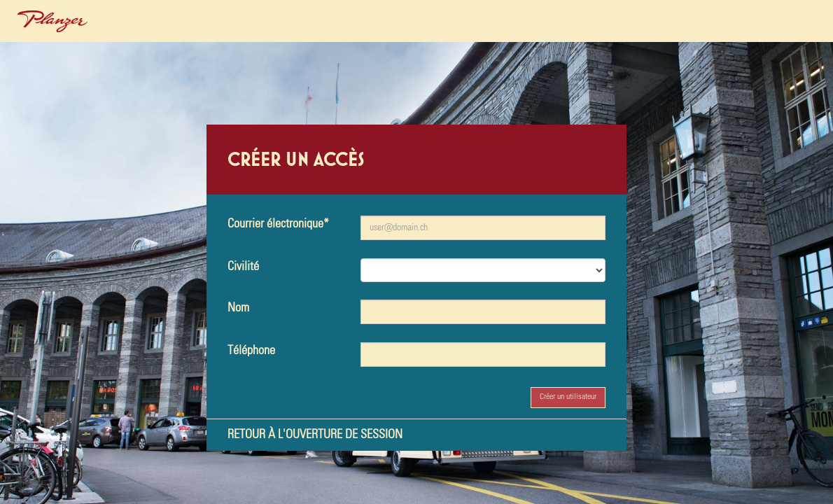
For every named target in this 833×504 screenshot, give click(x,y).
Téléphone (251, 351)
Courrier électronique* (278, 224)
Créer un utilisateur (568, 397)
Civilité (243, 267)
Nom (238, 308)
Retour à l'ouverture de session (315, 435)
